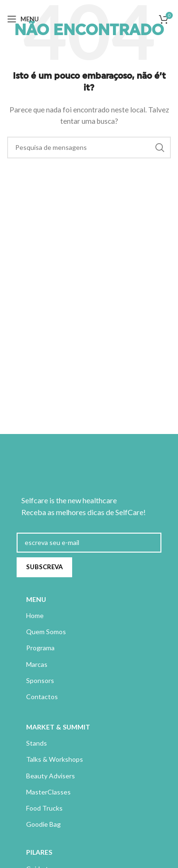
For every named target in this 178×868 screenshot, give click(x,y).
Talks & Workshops (55, 759)
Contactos (42, 697)
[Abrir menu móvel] (23, 19)
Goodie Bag (43, 824)
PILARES (39, 852)
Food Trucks (44, 808)
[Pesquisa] (89, 148)
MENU (36, 599)
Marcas (37, 664)
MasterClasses (48, 792)
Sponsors (40, 680)
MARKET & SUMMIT (58, 727)
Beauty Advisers (51, 776)
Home (35, 615)
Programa (40, 648)
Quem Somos (46, 632)
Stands (37, 743)
